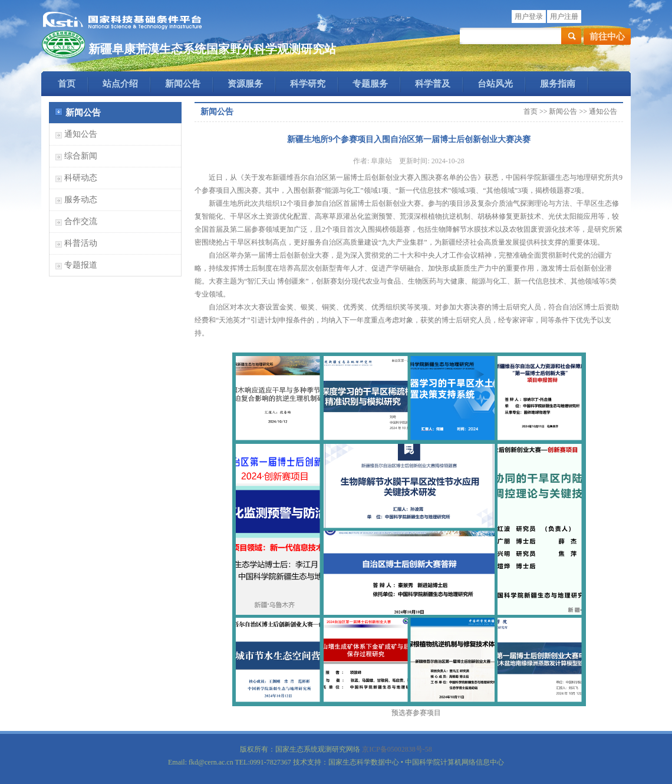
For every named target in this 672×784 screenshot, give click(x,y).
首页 (67, 84)
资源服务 (245, 84)
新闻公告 (183, 84)
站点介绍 (120, 84)
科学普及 (433, 84)
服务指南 (558, 84)
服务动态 (81, 200)
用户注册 (564, 17)
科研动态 (81, 178)
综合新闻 (81, 156)
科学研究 (308, 84)
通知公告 (81, 134)
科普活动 (81, 243)
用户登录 (529, 17)
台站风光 (495, 84)
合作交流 (81, 221)
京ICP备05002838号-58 (397, 749)
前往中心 (607, 37)
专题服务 (370, 84)
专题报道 (81, 265)
